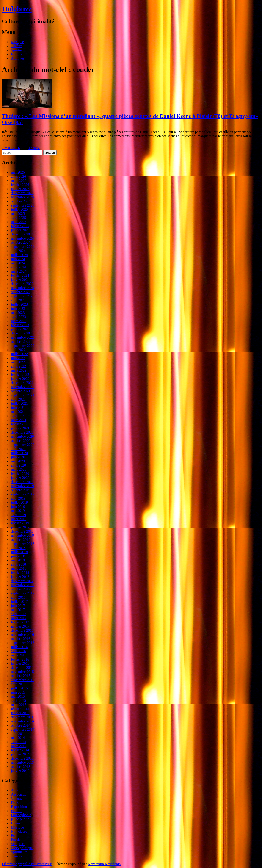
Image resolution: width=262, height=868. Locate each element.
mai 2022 (18, 362)
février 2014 (20, 750)
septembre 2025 (23, 205)
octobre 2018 (21, 540)
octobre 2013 (21, 767)
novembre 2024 (22, 238)
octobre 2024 (21, 242)
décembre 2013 (22, 758)
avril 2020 (18, 465)
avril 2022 (18, 366)
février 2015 (20, 709)
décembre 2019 (22, 482)
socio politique (22, 848)
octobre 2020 (21, 441)
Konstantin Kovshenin (104, 864)
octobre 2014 (21, 725)
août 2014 (18, 734)
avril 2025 (18, 218)
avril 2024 (18, 267)
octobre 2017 (21, 589)
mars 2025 (19, 222)
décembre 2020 (22, 432)
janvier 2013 (20, 771)
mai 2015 (18, 696)
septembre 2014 (23, 729)
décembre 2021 (22, 383)
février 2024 (20, 275)
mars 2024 (19, 271)
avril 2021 (18, 416)
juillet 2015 (19, 688)
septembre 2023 (23, 296)
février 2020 (20, 474)
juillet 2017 (19, 601)
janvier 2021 (20, 428)
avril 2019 (18, 515)
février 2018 (20, 573)
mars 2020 (19, 469)
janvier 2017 (20, 626)
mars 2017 (19, 618)
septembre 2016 (23, 643)
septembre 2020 (23, 445)
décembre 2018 (22, 531)
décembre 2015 (22, 668)
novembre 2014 (22, 721)
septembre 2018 (23, 544)
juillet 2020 (19, 453)
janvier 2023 (20, 329)
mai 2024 (18, 263)
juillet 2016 (19, 647)
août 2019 (18, 498)
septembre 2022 (23, 346)
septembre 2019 (23, 494)
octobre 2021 (21, 391)
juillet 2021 (19, 403)
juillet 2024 (19, 255)
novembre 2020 (22, 436)
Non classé (19, 831)
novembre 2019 (22, 486)
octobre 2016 (21, 639)
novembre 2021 (22, 387)
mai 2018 (18, 560)
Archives (18, 58)
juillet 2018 (19, 552)
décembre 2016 (22, 630)
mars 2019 (19, 519)
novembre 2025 (22, 197)
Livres (16, 823)
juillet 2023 (19, 304)
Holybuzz (17, 9)
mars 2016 (19, 655)
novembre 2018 (22, 535)
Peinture (17, 836)
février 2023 (20, 325)
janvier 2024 (20, 280)
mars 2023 (19, 321)
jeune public (20, 819)
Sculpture (18, 844)
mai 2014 (18, 738)
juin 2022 (18, 358)
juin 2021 (18, 408)
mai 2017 (18, 610)
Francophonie (21, 815)
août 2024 (18, 251)
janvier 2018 (20, 577)
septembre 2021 (23, 395)
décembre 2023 (22, 284)
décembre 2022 (22, 333)
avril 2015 (18, 701)
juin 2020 (18, 457)
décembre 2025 (22, 193)
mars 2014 (19, 746)
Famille (17, 54)
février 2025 (20, 226)
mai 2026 (18, 172)
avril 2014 (18, 742)
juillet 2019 (19, 502)
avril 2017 (18, 614)
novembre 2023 (22, 288)
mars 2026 (19, 181)
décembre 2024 (22, 234)
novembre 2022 (22, 337)
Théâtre (17, 46)
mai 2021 (18, 412)
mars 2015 (19, 705)
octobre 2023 (21, 292)
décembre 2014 (22, 717)
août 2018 (18, 548)
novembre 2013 (22, 762)
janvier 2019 (20, 527)
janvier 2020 (20, 478)
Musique (17, 42)
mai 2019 (18, 511)
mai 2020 (18, 461)
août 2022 (18, 350)
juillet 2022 (19, 354)
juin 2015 (18, 692)
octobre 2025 (21, 201)
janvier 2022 (20, 379)
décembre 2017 (22, 581)
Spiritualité (19, 50)
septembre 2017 (23, 593)
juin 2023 (18, 308)
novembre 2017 (22, 585)
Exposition (19, 807)
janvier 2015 (20, 713)
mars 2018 (19, 568)
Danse (16, 803)
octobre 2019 (21, 490)
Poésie (16, 840)
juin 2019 (18, 507)
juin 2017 (18, 606)
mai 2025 (18, 214)
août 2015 (18, 684)
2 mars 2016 (11, 148)
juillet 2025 (19, 209)
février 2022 (20, 375)
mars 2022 (19, 370)
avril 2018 (18, 564)
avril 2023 (18, 317)
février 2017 (20, 622)
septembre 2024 (23, 247)
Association (20, 794)
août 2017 (18, 597)
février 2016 (20, 659)
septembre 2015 (23, 680)
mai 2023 (18, 313)
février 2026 (20, 185)
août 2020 (18, 449)
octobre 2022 (21, 341)
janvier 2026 (20, 189)
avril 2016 (18, 651)
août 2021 (18, 399)
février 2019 (20, 523)
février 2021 (20, 424)
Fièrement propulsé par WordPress (27, 864)
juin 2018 (18, 556)
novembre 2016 (22, 634)
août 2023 (18, 300)
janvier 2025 (20, 230)
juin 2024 (18, 259)
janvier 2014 (20, 754)
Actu (15, 790)
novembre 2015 (22, 672)
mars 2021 (19, 420)
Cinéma (17, 798)
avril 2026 (18, 176)
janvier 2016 (20, 663)
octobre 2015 (21, 676)
